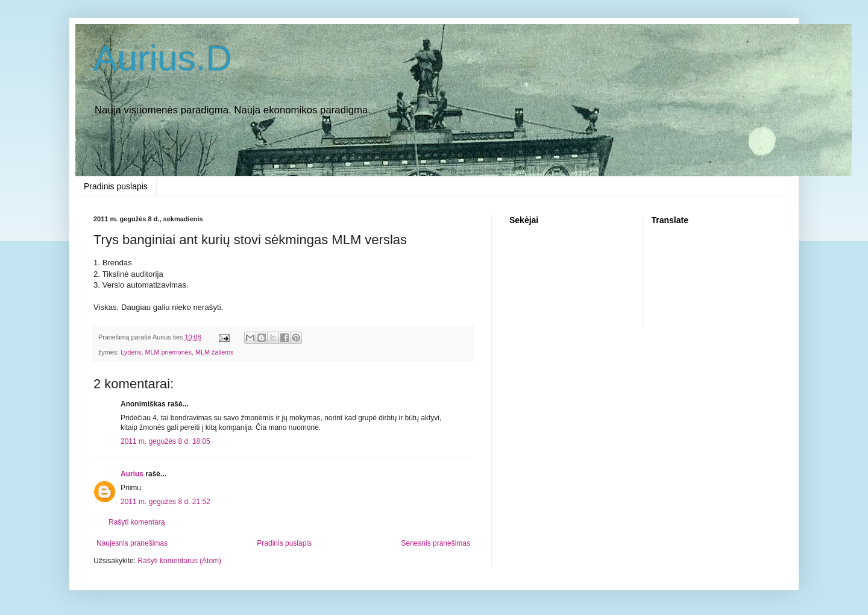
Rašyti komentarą (137, 522)
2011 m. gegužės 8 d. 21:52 (165, 502)
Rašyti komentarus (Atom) (179, 561)
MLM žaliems (215, 352)
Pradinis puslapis (116, 186)
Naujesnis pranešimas (132, 543)
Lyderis (131, 352)
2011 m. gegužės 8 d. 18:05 (165, 441)
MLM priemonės (168, 352)
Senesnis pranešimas (436, 543)
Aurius (132, 474)
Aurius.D (163, 58)
